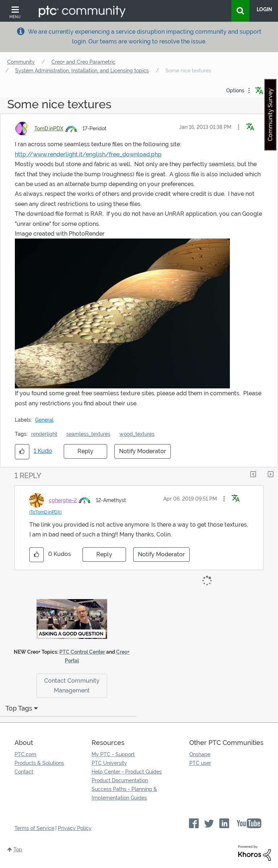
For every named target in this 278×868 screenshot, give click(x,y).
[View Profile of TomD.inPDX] (49, 128)
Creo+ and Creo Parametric (83, 62)
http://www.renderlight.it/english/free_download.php (88, 154)
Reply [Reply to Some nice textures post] (85, 451)
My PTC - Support (113, 754)
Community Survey (270, 115)
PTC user (200, 763)
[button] (239, 127)
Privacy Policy (75, 828)
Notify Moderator (143, 451)
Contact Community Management (72, 686)
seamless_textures (88, 434)
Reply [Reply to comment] (104, 554)
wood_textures (137, 434)
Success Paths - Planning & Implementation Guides (124, 793)
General (44, 420)
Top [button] (18, 850)
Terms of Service (34, 828)
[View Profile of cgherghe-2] (63, 500)
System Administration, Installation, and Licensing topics (82, 71)
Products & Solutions (39, 763)
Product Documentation (120, 780)
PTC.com (25, 754)
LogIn (264, 9)
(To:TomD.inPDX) (45, 512)
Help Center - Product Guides (127, 772)
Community (21, 62)
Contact (24, 772)
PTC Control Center (82, 652)
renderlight (44, 434)
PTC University (109, 763)
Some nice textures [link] (188, 71)
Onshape (200, 754)
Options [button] (235, 90)
